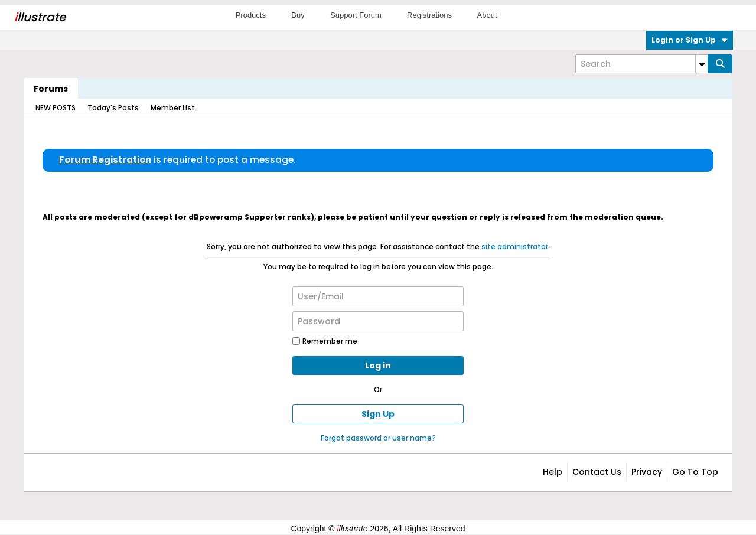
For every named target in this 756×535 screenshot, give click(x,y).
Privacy (647, 472)
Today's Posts (113, 108)
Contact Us (597, 472)
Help (553, 472)
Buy (298, 15)
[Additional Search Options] (702, 64)
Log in (378, 366)
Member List (173, 108)
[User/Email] (378, 296)
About (487, 15)
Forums (51, 89)
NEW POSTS (56, 108)
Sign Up (378, 414)
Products (251, 15)
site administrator (515, 247)
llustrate (40, 17)
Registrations (429, 15)
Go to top (695, 472)
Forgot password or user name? (378, 438)
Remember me (325, 341)
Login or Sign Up (690, 40)
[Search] (641, 64)
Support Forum (356, 15)
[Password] (378, 321)
